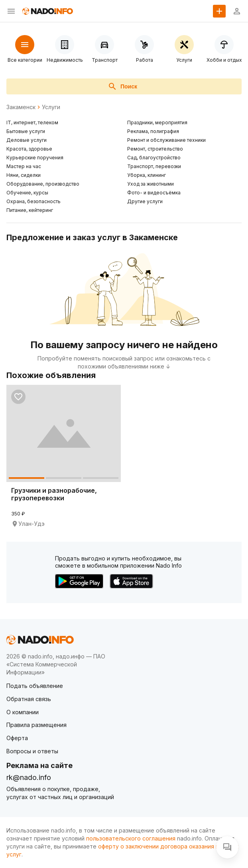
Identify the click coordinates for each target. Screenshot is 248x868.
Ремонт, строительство (155, 149)
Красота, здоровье (29, 149)
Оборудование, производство (43, 184)
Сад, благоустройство (154, 158)
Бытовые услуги (26, 131)
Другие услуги (145, 201)
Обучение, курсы (27, 193)
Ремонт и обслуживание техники (166, 140)
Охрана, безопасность (33, 201)
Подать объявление (35, 686)
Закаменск (21, 107)
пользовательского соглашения (131, 838)
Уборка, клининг (147, 175)
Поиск (122, 86)
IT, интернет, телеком (32, 122)
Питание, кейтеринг (30, 210)
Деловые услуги (27, 140)
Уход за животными (151, 184)
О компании (23, 712)
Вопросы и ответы (32, 751)
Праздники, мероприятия (157, 122)
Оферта (17, 738)
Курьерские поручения (35, 158)
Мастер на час (24, 166)
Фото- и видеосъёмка (154, 193)
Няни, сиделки (24, 175)
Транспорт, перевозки (154, 166)
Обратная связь (29, 699)
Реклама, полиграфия (153, 131)
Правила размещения (36, 725)
